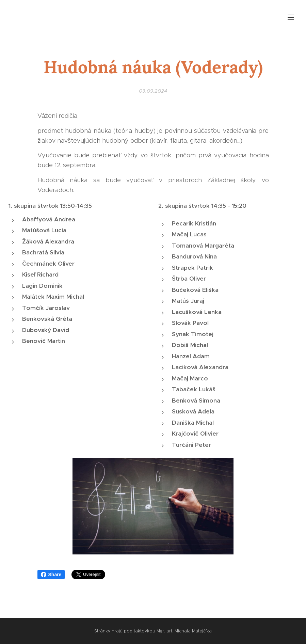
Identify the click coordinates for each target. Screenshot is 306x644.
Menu (291, 17)
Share (51, 575)
